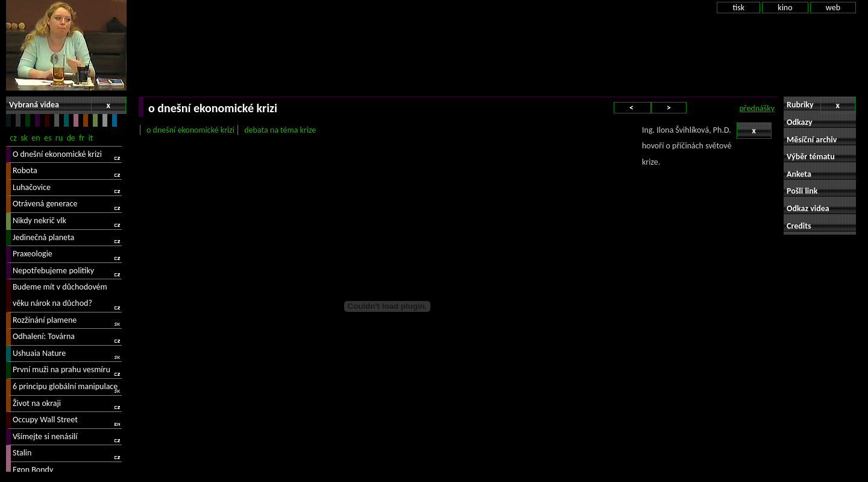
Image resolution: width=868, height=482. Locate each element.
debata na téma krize (280, 130)
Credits (799, 226)
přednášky (757, 108)
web (833, 8)
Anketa (799, 174)
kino (785, 8)
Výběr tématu (811, 157)
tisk (738, 8)
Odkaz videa (808, 208)
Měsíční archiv (812, 140)
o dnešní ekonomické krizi (190, 130)
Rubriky (821, 105)
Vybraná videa (68, 105)
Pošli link (802, 191)
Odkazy (800, 122)
